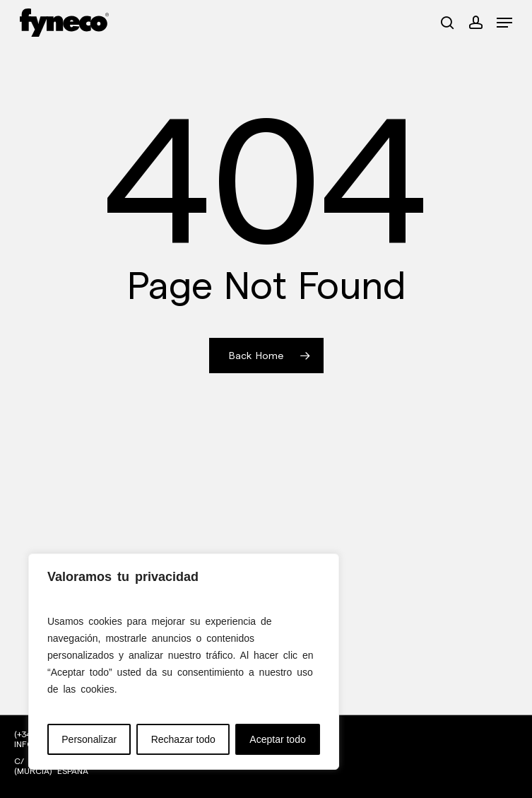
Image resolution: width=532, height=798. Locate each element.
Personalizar (89, 739)
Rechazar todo (183, 739)
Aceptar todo (277, 739)
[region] (184, 662)
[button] (504, 23)
